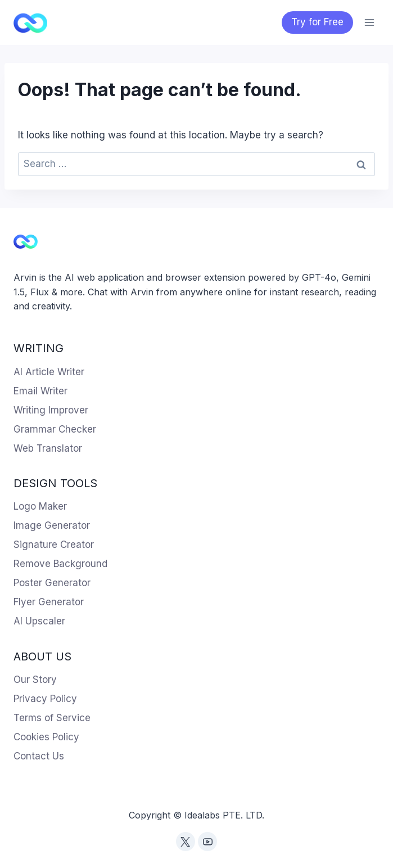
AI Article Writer (49, 372)
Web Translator (48, 448)
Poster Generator (52, 583)
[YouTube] (207, 842)
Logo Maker (40, 506)
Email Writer (40, 391)
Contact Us (39, 756)
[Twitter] (186, 842)
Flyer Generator (49, 602)
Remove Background (60, 564)
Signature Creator (54, 545)
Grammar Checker (55, 429)
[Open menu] (369, 22)
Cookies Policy (46, 737)
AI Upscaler (39, 621)
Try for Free (317, 22)
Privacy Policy (45, 699)
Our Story (35, 680)
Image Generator (52, 525)
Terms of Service (52, 718)
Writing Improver (51, 410)
